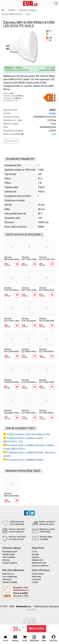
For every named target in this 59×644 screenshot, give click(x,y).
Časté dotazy (38, 574)
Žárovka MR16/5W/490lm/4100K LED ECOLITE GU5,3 (15, 497)
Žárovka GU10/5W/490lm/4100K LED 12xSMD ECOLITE (15, 353)
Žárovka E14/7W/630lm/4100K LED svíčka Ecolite (14, 291)
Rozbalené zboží (10, 552)
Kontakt (35, 554)
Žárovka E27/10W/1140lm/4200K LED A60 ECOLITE (15, 322)
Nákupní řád (37, 560)
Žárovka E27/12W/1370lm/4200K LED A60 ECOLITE (33, 291)
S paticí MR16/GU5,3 (12, 14)
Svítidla (11, 10)
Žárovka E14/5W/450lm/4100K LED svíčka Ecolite (32, 383)
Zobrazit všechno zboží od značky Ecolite (28, 434)
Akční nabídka (9, 557)
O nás (35, 552)
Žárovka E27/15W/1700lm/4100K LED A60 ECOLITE (33, 261)
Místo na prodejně (30, 134)
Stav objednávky (10, 577)
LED (28, 14)
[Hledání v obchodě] (56, 3)
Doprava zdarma (10, 563)
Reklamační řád (39, 563)
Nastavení (7, 579)
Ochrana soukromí (40, 566)
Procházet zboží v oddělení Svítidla (25, 460)
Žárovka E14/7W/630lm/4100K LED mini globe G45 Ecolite (32, 322)
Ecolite (52, 113)
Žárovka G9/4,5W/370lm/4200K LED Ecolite (15, 413)
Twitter (35, 582)
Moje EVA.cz (8, 574)
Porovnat (11, 141)
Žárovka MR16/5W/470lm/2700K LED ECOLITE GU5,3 (15, 261)
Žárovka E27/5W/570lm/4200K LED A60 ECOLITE (32, 414)
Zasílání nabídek (10, 582)
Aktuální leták (8, 554)
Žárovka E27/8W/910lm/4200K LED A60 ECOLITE (32, 353)
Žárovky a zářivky (27, 10)
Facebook (36, 579)
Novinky (6, 560)
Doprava (36, 557)
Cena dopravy (47, 70)
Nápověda (37, 577)
